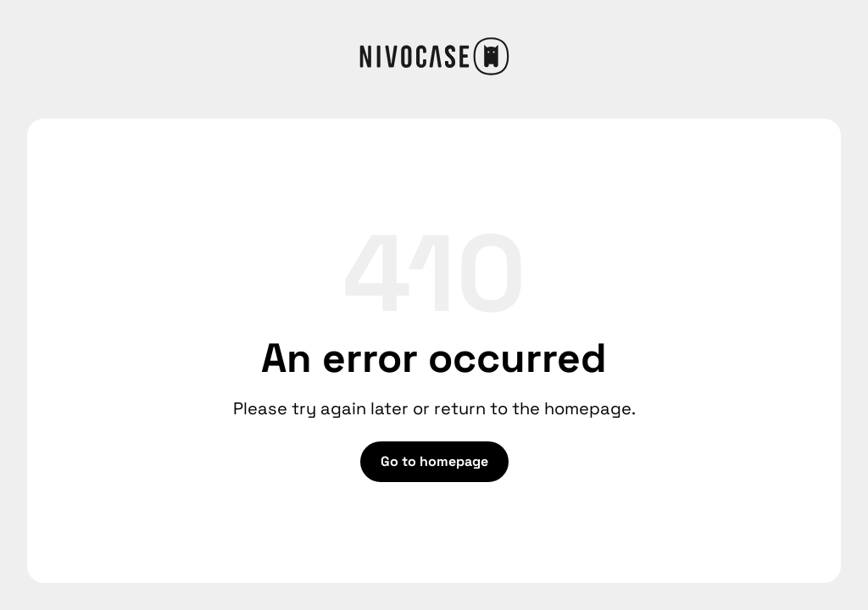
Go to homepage (434, 461)
